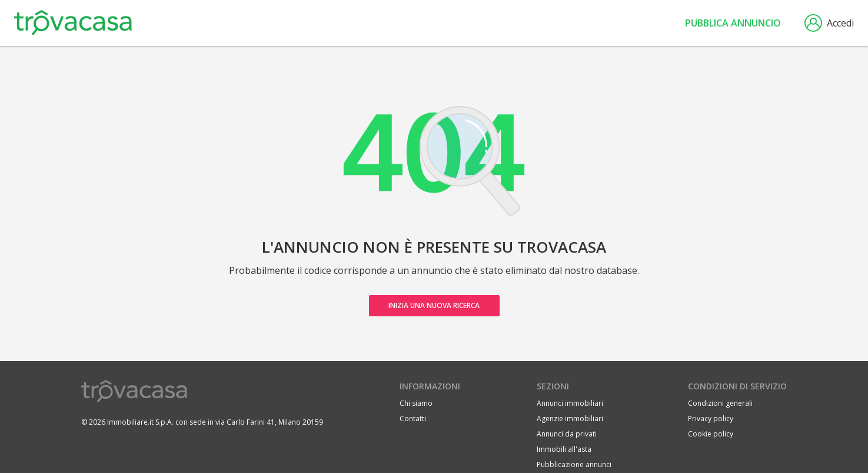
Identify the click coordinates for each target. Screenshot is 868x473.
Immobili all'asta (564, 449)
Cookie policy (711, 434)
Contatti (413, 419)
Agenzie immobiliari (570, 419)
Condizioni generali (720, 403)
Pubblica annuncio (733, 23)
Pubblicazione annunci (574, 464)
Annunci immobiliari (570, 403)
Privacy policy (711, 419)
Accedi (829, 23)
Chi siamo (416, 403)
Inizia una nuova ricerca (434, 305)
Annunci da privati (567, 434)
